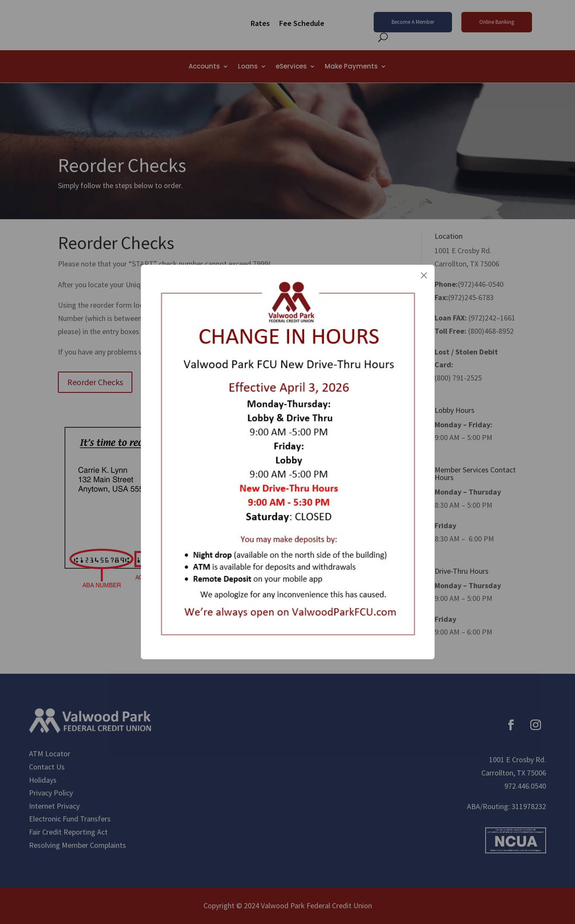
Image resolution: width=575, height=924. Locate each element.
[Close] (424, 275)
